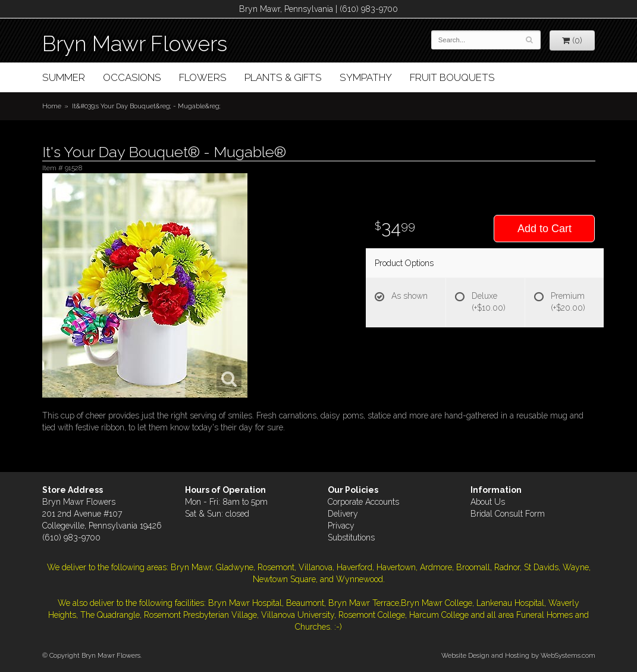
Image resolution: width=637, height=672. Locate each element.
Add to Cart (545, 229)
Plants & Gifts (283, 77)
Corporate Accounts (363, 502)
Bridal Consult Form (508, 514)
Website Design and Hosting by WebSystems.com (518, 655)
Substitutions (351, 537)
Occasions (132, 77)
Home (52, 106)
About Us (488, 502)
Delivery (343, 514)
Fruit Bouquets (452, 77)
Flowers (203, 77)
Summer (64, 77)
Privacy (341, 526)
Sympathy (366, 77)
